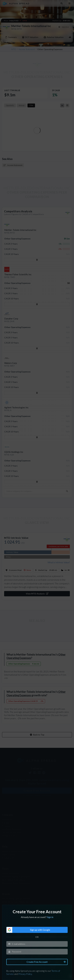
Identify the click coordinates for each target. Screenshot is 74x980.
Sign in (49, 902)
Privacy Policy (26, 956)
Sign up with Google (28, 914)
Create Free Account (47, 945)
